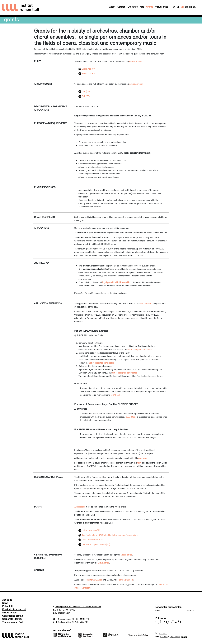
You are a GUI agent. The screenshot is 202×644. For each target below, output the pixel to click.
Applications (80, 507)
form (139, 463)
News (5, 603)
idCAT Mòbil (116, 395)
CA (174, 7)
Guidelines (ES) (87, 73)
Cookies (161, 636)
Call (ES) (84, 96)
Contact (163, 633)
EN (182, 7)
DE (178, 7)
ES (186, 7)
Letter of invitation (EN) (90, 540)
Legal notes (175, 636)
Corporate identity (12, 619)
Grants (12, 19)
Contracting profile (12, 616)
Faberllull (7, 606)
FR (190, 7)
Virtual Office (9, 612)
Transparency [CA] (12, 622)
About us (7, 600)
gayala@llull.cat (126, 580)
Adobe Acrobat (136, 61)
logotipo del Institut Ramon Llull (117, 282)
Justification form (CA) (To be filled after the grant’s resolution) (108, 535)
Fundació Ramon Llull (14, 609)
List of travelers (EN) (89, 530)
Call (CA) (84, 91)
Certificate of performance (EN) (94, 544)
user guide (143, 458)
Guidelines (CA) (87, 69)
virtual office (146, 303)
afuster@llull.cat (94, 580)
